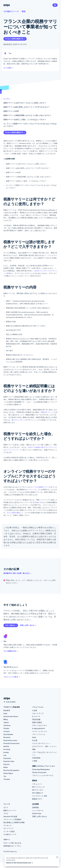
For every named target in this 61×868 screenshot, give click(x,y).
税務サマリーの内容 (11, 111)
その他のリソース (11, 11)
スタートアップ (38, 713)
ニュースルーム (38, 810)
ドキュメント (37, 784)
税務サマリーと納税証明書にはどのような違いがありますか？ (27, 115)
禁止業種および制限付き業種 (14, 822)
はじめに (7, 99)
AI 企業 (35, 740)
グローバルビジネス (40, 725)
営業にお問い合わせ (28, 625)
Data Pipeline (8, 734)
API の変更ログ (38, 793)
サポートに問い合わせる (12, 843)
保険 (34, 749)
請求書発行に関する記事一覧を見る (17, 573)
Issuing (6, 752)
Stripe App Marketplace (41, 769)
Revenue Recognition (11, 770)
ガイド (6, 807)
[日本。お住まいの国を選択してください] (9, 702)
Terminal (7, 779)
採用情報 (35, 807)
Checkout (7, 725)
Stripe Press (37, 813)
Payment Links (9, 761)
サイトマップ (8, 828)
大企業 (35, 710)
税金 (24, 11)
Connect (7, 731)
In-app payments (39, 728)
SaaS (34, 737)
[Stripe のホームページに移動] (6, 698)
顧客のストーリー (10, 810)
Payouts (6, 764)
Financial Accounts (10, 740)
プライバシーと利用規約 (12, 819)
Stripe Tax (38, 502)
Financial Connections (11, 743)
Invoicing (7, 749)
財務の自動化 (37, 722)
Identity (6, 746)
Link (5, 755)
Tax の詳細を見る (11, 651)
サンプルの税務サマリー (40, 487)
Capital (6, 722)
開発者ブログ (37, 799)
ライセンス (7, 825)
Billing (6, 719)
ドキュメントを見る (12, 677)
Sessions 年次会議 (10, 816)
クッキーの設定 (9, 831)
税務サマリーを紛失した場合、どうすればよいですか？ (25, 119)
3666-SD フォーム (47, 412)
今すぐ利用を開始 (13, 513)
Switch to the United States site (20, 863)
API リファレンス (38, 787)
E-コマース (36, 716)
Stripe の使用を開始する (15, 39)
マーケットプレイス (40, 731)
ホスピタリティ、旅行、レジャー (44, 746)
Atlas (5, 713)
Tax (5, 776)
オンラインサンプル (34, 490)
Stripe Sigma (8, 773)
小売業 (35, 761)
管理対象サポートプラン (12, 846)
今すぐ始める (11, 625)
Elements (7, 737)
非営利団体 (36, 758)
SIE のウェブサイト (19, 420)
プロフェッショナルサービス (43, 775)
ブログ (6, 813)
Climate (6, 728)
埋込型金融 (36, 719)
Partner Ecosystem (39, 772)
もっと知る (9, 68)
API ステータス (38, 790)
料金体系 (7, 710)
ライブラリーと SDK (40, 796)
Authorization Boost (11, 716)
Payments (7, 758)
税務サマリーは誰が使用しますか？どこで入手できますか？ (27, 107)
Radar (6, 767)
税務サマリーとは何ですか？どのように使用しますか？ (25, 103)
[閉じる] (57, 858)
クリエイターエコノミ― (41, 743)
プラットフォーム (39, 734)
